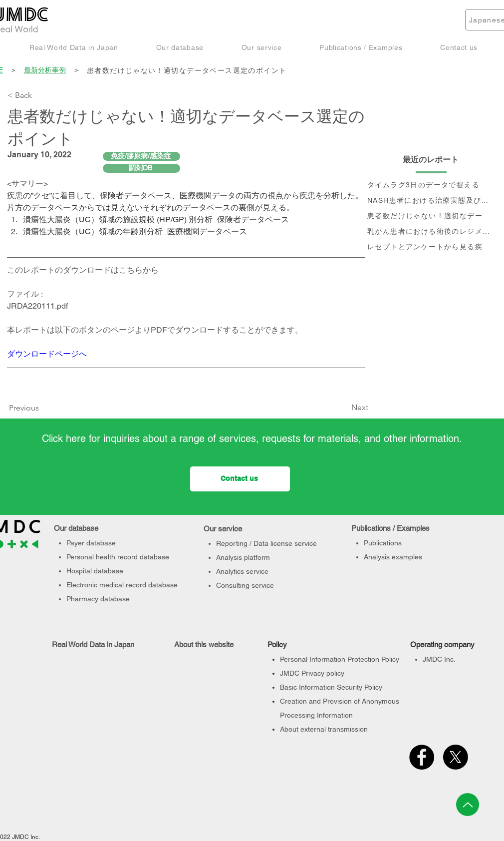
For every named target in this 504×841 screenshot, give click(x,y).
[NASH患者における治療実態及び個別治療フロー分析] (431, 201)
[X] (456, 757)
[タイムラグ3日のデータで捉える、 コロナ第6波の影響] (431, 186)
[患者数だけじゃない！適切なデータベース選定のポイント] (291, 71)
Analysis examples (393, 557)
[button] (74, 47)
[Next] (343, 408)
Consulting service (245, 585)
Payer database (91, 543)
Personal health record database (118, 557)
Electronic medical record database (122, 585)
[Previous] (26, 409)
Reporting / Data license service (266, 543)
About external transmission (324, 729)
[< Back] (40, 95)
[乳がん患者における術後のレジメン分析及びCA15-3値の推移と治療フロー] (431, 232)
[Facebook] (422, 757)
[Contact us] (240, 479)
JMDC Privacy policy (312, 673)
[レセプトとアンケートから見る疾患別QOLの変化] (431, 247)
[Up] (468, 805)
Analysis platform (243, 557)
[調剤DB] (141, 168)
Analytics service (242, 571)
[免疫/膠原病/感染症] (141, 156)
